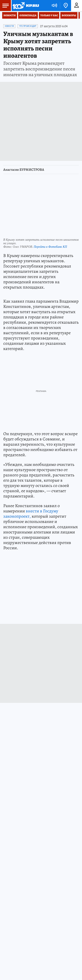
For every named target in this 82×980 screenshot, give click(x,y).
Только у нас (49, 15)
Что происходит (28, 26)
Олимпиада (28, 15)
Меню (4, 5)
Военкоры (69, 15)
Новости (10, 15)
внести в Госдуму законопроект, (31, 514)
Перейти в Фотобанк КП (50, 247)
